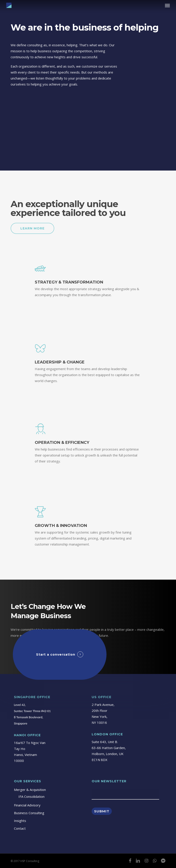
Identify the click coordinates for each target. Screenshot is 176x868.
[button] (167, 5)
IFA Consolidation (31, 796)
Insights (20, 821)
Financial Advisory (27, 805)
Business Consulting (29, 813)
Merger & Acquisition (30, 790)
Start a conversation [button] (56, 654)
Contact (20, 828)
